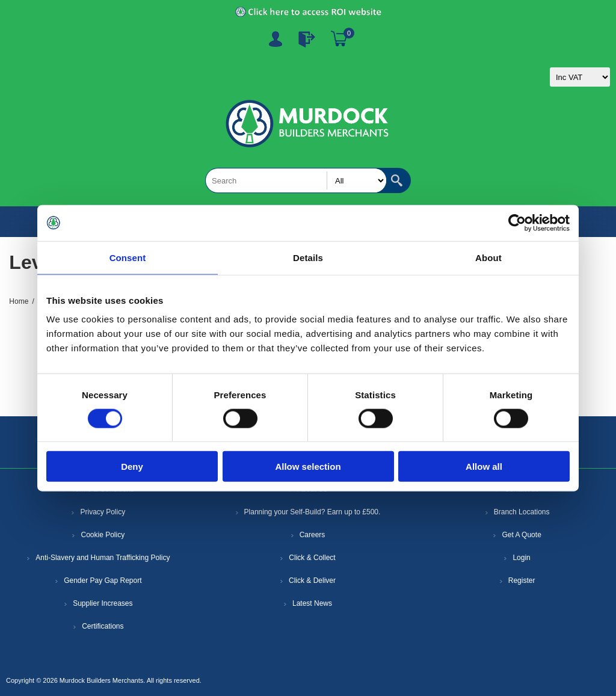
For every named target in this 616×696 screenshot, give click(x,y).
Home (19, 301)
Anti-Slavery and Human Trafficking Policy (103, 558)
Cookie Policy (103, 535)
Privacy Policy (103, 512)
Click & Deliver (312, 581)
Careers (313, 535)
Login (521, 558)
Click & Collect (312, 558)
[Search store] (296, 180)
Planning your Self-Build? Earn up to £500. (313, 512)
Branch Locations (522, 512)
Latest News (312, 603)
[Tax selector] (580, 77)
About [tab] (488, 257)
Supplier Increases (103, 603)
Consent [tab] (128, 257)
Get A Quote (521, 535)
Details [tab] (308, 257)
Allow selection (308, 467)
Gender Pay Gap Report (103, 581)
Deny (132, 467)
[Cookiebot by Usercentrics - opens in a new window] (517, 223)
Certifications (103, 626)
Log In (307, 39)
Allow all (484, 467)
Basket (339, 39)
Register (276, 39)
